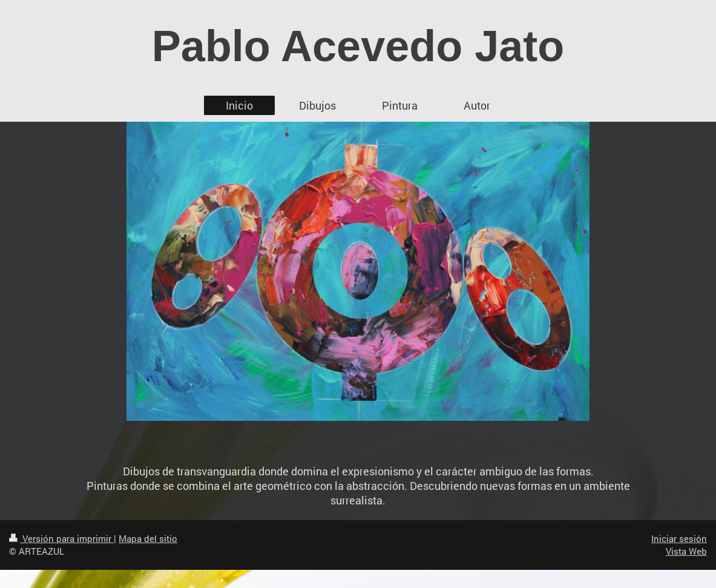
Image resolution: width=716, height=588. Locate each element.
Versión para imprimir (61, 538)
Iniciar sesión (679, 538)
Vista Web (686, 551)
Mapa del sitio (148, 538)
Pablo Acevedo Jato (358, 46)
